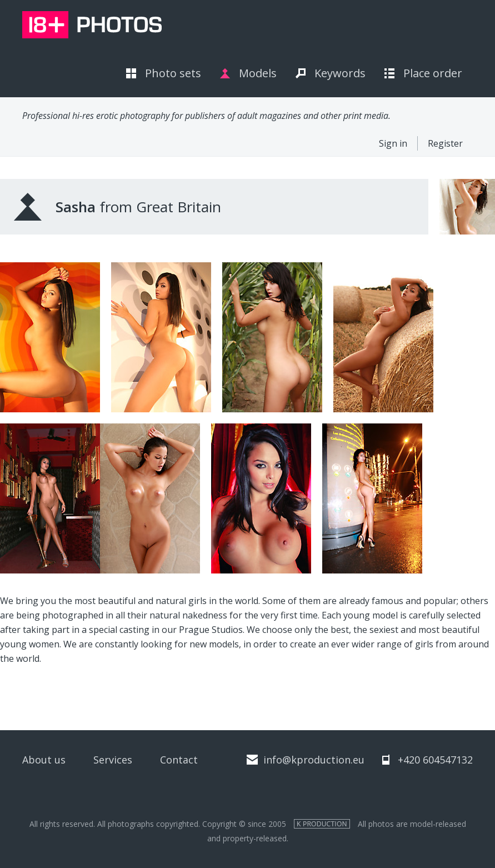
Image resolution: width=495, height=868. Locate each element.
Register (445, 143)
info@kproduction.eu (314, 760)
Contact (179, 760)
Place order (433, 73)
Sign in (393, 143)
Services (113, 760)
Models (258, 73)
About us (44, 760)
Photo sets (173, 73)
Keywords (340, 73)
